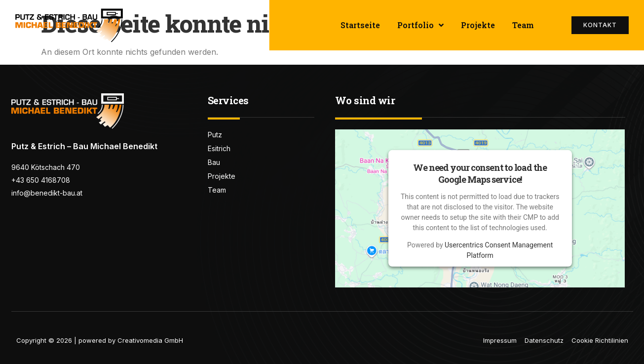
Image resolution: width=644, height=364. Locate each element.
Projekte (478, 25)
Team (523, 25)
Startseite (360, 25)
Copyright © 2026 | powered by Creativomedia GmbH (100, 340)
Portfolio (420, 25)
